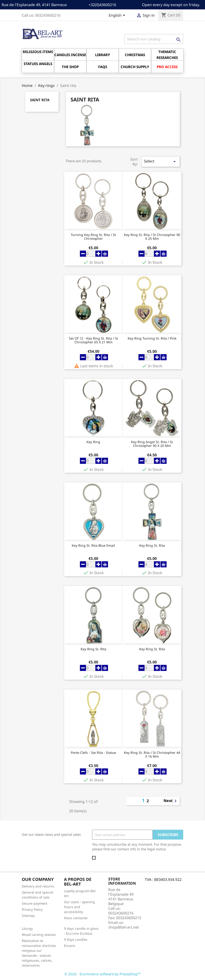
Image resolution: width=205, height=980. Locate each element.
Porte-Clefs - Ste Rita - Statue (93, 753)
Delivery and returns (38, 886)
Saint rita (40, 100)
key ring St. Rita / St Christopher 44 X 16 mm (152, 755)
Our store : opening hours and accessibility (79, 907)
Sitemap (28, 916)
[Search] (154, 39)
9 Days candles (76, 939)
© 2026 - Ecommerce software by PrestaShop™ (102, 974)
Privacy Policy (32, 909)
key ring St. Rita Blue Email (93, 546)
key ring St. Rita (152, 546)
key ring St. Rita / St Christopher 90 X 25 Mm (152, 237)
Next (171, 801)
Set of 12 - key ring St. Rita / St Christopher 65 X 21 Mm (93, 340)
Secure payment (35, 903)
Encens (70, 946)
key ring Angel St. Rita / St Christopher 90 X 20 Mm (152, 444)
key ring (93, 442)
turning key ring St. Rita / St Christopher (93, 237)
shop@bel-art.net (124, 927)
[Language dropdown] (118, 16)
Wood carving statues (39, 935)
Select (160, 161)
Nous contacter (76, 918)
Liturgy (27, 928)
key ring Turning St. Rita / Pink (152, 339)
